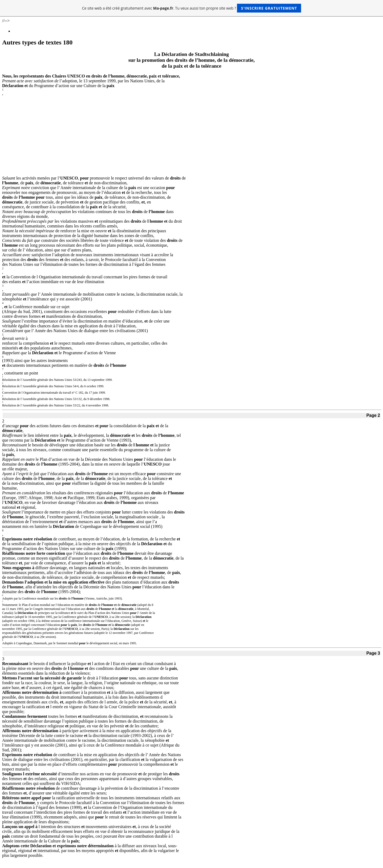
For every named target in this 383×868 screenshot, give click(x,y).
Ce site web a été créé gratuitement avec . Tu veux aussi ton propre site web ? (191, 8)
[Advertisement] (191, 136)
